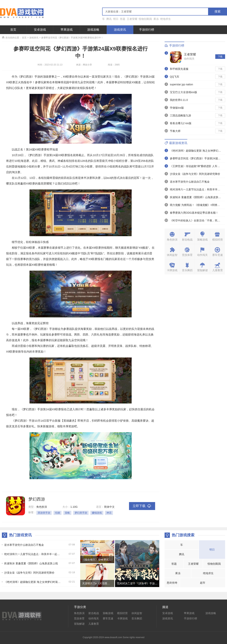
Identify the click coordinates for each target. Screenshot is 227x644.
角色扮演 (79, 613)
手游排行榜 (147, 30)
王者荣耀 (132, 19)
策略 (67, 513)
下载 (220, 57)
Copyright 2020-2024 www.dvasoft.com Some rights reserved (113, 637)
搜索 (218, 11)
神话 (109, 513)
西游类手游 (44, 513)
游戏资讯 (120, 30)
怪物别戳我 (145, 19)
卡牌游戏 (122, 618)
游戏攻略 (93, 30)
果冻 (156, 19)
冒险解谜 (79, 624)
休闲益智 (137, 613)
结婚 (58, 513)
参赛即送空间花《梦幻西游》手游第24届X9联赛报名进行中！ (72, 38)
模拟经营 (122, 613)
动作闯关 (189, 59)
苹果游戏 (67, 30)
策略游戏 (108, 613)
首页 (13, 30)
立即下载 (142, 506)
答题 (123, 19)
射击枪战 (94, 613)
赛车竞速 (108, 618)
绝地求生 (166, 19)
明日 (116, 19)
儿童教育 (94, 624)
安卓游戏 (40, 30)
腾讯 (109, 19)
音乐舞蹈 (137, 618)
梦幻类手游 (81, 513)
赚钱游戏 (97, 513)
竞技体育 (79, 618)
